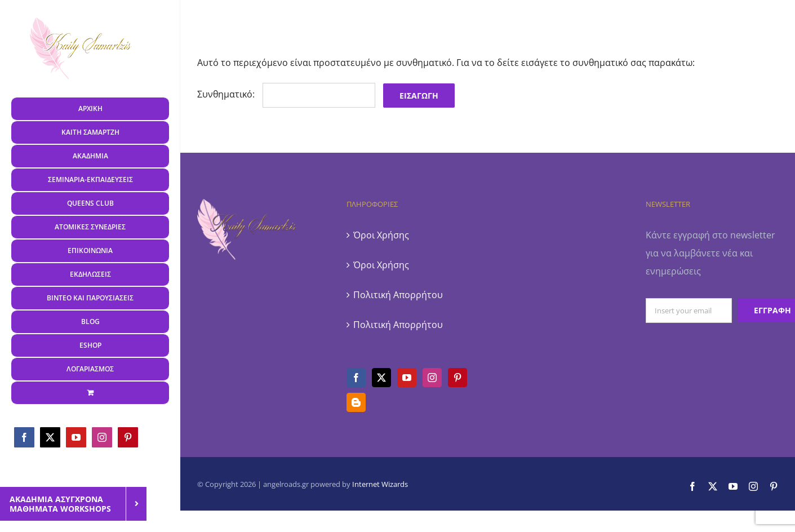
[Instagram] (432, 378)
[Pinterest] (458, 378)
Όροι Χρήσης (381, 235)
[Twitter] (381, 378)
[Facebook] (356, 378)
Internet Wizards (380, 484)
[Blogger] (356, 402)
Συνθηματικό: (286, 94)
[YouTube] (407, 378)
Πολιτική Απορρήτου (398, 295)
